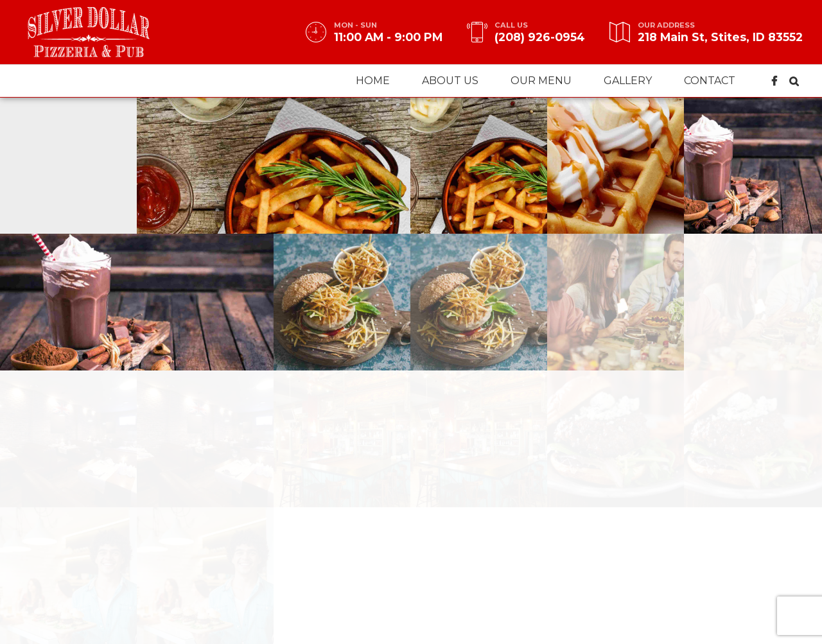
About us (450, 81)
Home (373, 81)
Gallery (628, 81)
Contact (710, 81)
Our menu (541, 81)
